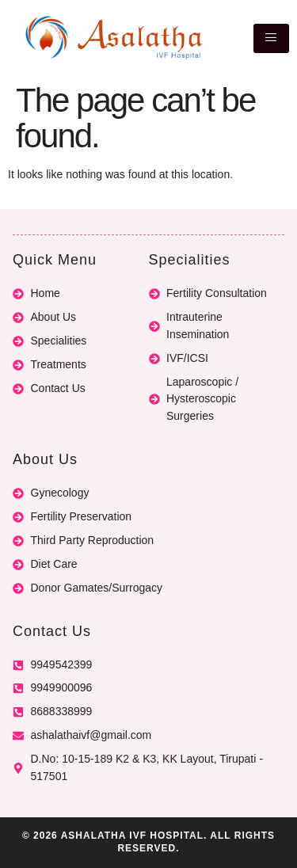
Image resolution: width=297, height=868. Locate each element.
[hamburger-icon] (271, 38)
